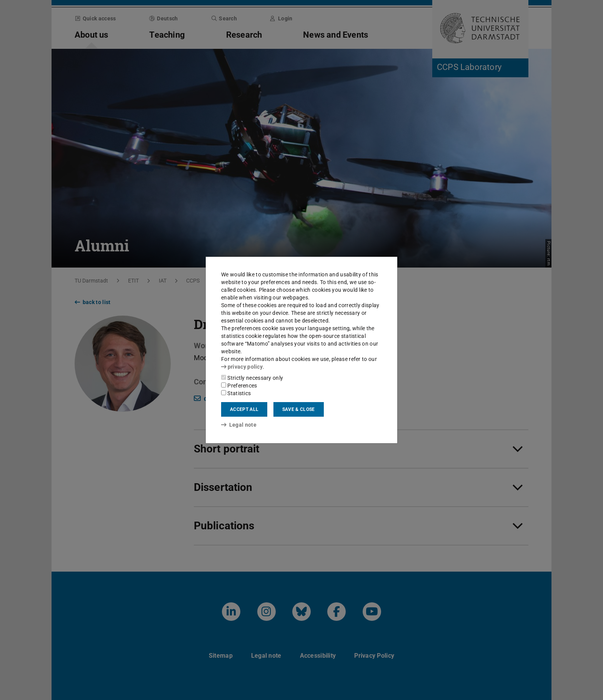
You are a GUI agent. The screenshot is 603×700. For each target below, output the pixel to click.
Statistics (236, 393)
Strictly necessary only (252, 378)
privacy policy (242, 367)
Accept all (244, 409)
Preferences (239, 386)
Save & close (299, 409)
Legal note (239, 425)
